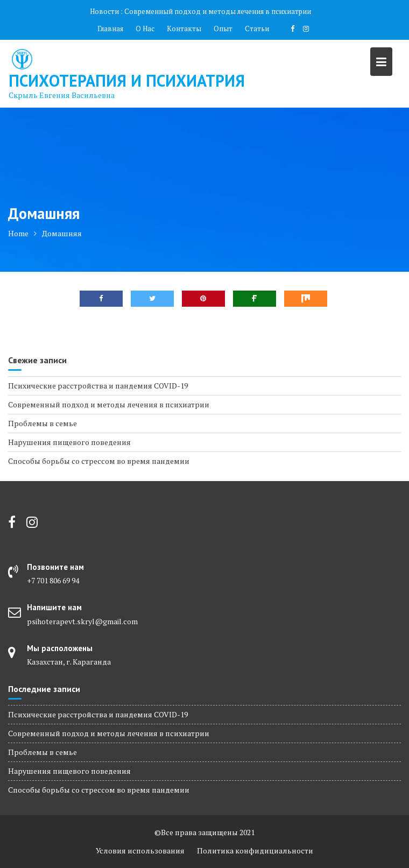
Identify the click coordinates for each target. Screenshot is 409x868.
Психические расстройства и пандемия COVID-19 (98, 386)
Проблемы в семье (43, 423)
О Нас (145, 29)
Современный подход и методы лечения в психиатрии (218, 11)
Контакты (184, 29)
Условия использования (140, 851)
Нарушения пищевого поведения (69, 442)
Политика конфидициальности (255, 851)
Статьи (257, 29)
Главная (110, 29)
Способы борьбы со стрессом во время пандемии (99, 461)
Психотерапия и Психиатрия (127, 80)
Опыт (223, 29)
